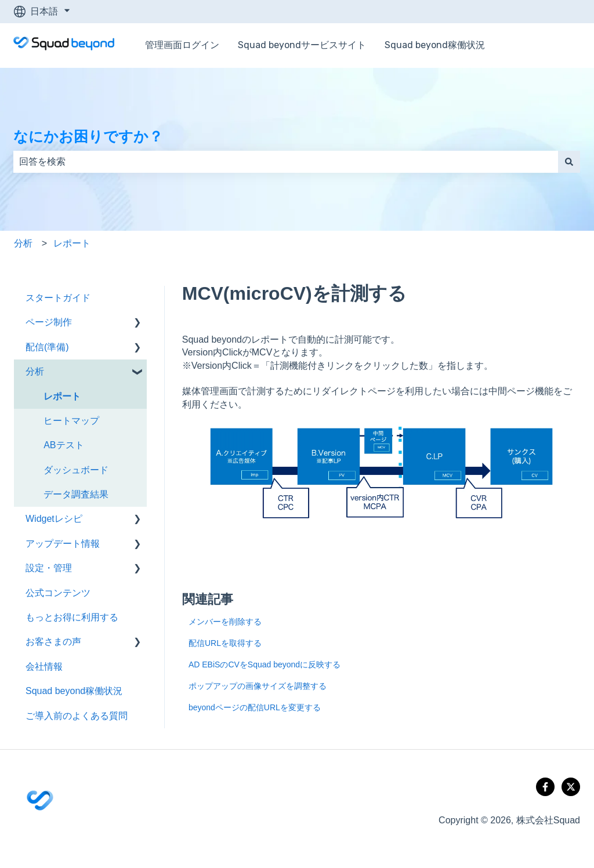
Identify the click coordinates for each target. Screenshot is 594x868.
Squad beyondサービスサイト (302, 45)
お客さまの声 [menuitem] (53, 642)
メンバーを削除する (225, 622)
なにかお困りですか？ (88, 136)
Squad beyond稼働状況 (435, 45)
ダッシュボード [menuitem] (76, 470)
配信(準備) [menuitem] (47, 347)
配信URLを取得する (225, 643)
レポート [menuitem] (62, 396)
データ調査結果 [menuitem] (76, 494)
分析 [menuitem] (35, 371)
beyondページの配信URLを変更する (255, 707)
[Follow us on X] (571, 787)
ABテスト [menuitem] (64, 445)
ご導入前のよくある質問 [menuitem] (77, 716)
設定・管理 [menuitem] (49, 568)
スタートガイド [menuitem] (58, 298)
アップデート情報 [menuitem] (63, 544)
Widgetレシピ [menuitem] (54, 519)
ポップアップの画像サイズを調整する (258, 686)
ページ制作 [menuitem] (49, 322)
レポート (72, 243)
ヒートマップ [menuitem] (71, 421)
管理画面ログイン (182, 45)
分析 (23, 243)
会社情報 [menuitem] (44, 667)
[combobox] (286, 162)
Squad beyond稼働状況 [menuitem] (74, 691)
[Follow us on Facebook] (545, 787)
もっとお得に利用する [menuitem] (72, 617)
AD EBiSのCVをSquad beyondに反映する (265, 664)
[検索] (569, 162)
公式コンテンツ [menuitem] (58, 593)
